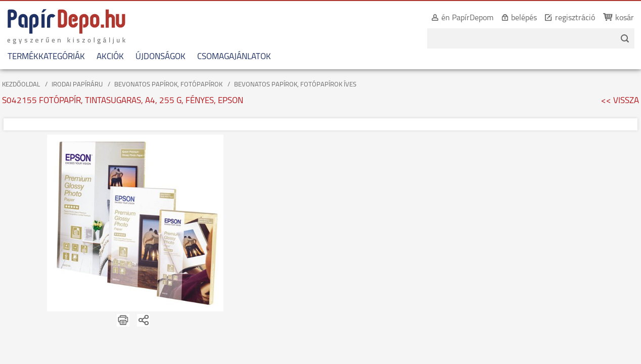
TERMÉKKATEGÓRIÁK (46, 57)
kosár (613, 18)
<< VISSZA (620, 101)
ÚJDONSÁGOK (161, 57)
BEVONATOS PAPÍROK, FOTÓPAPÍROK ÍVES (295, 85)
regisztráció (564, 18)
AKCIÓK (110, 57)
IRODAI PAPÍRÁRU (77, 85)
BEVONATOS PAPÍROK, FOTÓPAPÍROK (168, 85)
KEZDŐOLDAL (21, 85)
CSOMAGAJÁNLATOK (234, 57)
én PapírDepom (456, 18)
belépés (513, 18)
